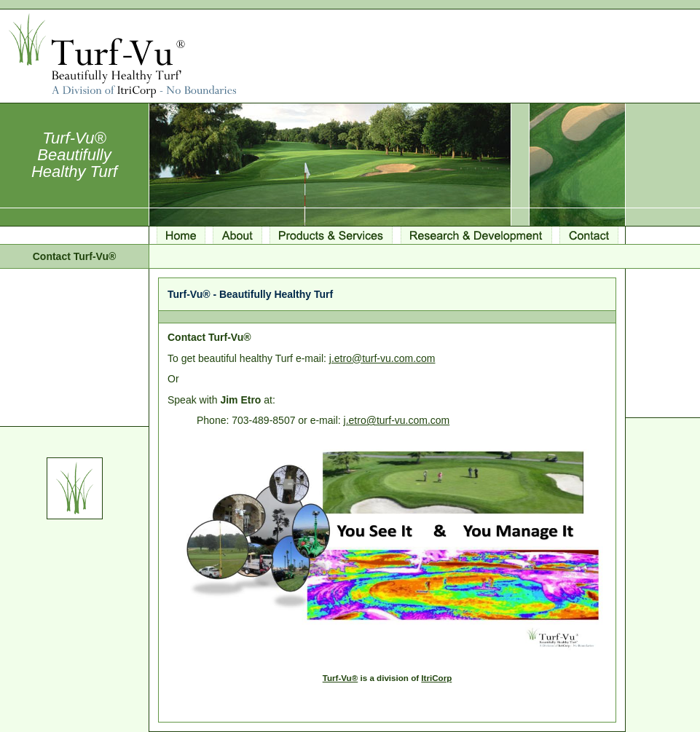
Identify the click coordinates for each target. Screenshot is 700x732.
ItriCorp (436, 678)
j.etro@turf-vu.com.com (382, 358)
